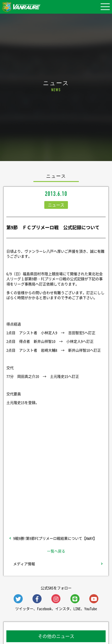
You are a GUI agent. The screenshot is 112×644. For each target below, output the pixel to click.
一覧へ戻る (56, 551)
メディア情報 (24, 564)
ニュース (56, 205)
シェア (56, 461)
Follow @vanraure (56, 495)
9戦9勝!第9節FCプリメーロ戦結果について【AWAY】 (55, 538)
